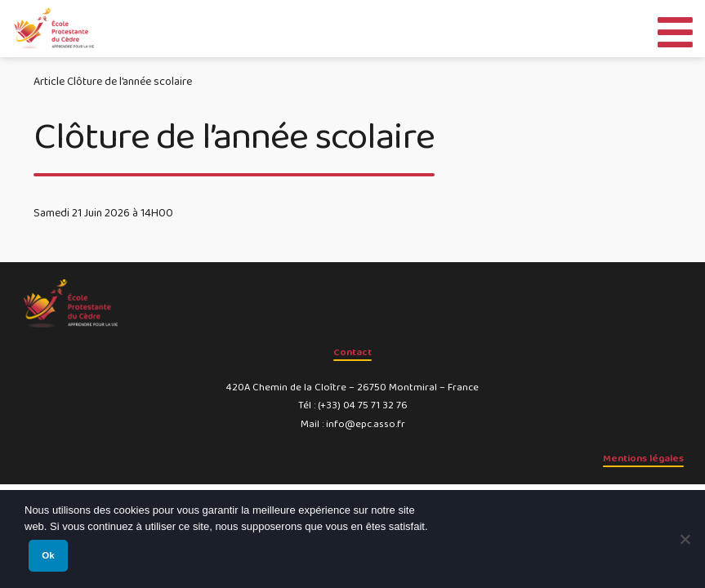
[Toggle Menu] (675, 28)
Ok (48, 555)
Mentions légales (643, 459)
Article (49, 82)
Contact (352, 352)
